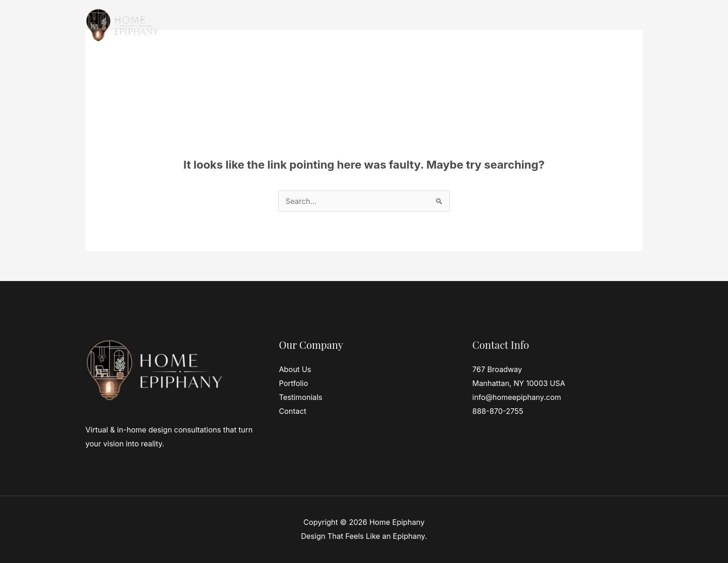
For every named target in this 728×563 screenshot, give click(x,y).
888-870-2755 (498, 411)
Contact (591, 25)
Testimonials (540, 25)
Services (453, 25)
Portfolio (294, 383)
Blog (627, 25)
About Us (295, 369)
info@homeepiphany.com (517, 397)
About (493, 25)
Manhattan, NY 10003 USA (519, 383)
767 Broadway (497, 369)
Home (412, 25)
